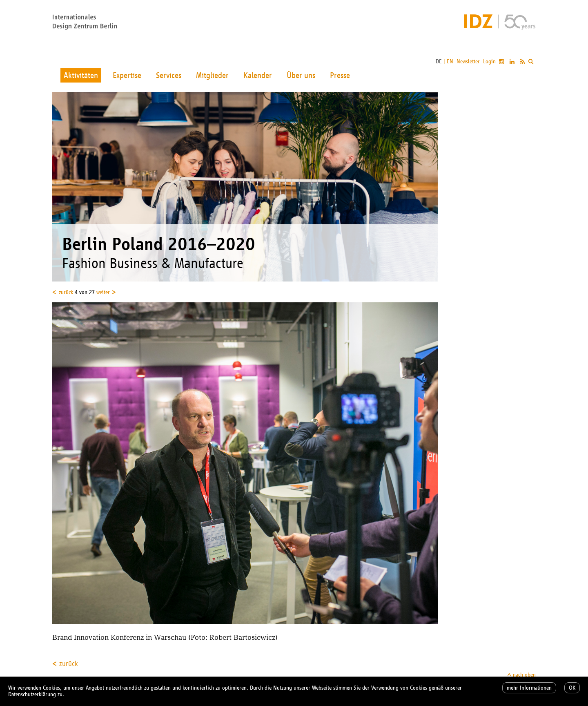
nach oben (524, 675)
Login (489, 61)
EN (450, 61)
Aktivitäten (81, 75)
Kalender (258, 75)
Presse (340, 75)
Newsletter (468, 61)
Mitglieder (212, 75)
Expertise (127, 75)
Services (169, 75)
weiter (103, 292)
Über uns (301, 75)
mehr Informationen (529, 688)
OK (572, 688)
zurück (66, 292)
